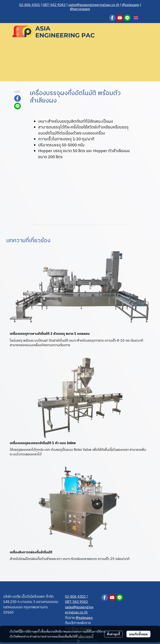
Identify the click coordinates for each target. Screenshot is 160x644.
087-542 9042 (54, 5)
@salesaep (131, 5)
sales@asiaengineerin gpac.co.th (94, 5)
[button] (102, 18)
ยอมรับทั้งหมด (138, 634)
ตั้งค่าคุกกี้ (113, 634)
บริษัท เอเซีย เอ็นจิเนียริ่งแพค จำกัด (28, 597)
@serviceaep (80, 9)
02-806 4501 (30, 5)
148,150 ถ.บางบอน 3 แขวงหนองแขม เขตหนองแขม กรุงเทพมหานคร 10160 (31, 607)
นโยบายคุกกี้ (86, 636)
